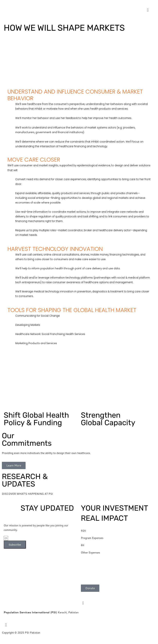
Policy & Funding (36, 419)
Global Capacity (108, 419)
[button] (148, 10)
